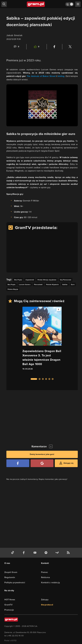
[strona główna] (36, 4)
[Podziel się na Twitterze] (70, 47)
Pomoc (45, 572)
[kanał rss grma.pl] (69, 553)
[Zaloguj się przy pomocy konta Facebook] (18, 463)
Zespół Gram (11, 572)
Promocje (9, 610)
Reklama (45, 577)
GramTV (8, 605)
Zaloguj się (68, 463)
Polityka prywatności (15, 582)
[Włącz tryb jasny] (69, 4)
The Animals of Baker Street (41, 76)
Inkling (61, 76)
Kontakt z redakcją (51, 582)
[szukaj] (4, 4)
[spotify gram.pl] (47, 553)
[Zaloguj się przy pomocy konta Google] (42, 463)
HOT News (10, 600)
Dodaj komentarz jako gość (42, 454)
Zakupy (45, 600)
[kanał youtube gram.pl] (35, 553)
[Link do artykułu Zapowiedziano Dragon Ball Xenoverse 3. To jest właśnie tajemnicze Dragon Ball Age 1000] (42, 341)
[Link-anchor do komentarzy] (16, 47)
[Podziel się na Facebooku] (54, 47)
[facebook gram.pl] (24, 553)
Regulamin (10, 577)
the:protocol (47, 605)
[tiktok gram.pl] (13, 553)
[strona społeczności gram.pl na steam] (58, 553)
